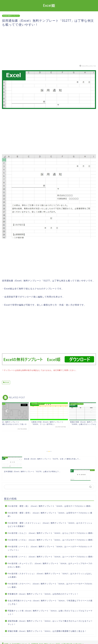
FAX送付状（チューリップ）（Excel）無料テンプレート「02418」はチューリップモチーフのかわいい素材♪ (50, 565)
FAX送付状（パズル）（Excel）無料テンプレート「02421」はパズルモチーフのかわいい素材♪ (51, 540)
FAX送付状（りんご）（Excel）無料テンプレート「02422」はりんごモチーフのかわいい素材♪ (51, 533)
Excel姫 (49, 5)
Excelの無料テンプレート (11, 16)
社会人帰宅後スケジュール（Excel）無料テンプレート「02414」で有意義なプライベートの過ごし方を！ (50, 602)
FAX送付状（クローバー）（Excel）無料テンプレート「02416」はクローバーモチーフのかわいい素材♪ (50, 585)
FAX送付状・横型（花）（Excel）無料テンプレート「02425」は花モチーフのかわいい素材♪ (50, 506)
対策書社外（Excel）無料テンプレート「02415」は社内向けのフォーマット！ (43, 594)
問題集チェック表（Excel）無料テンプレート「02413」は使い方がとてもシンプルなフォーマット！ (50, 612)
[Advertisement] (49, 45)
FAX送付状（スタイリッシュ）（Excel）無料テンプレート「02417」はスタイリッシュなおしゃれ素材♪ (50, 575)
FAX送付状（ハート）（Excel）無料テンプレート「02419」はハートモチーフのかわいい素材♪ (51, 556)
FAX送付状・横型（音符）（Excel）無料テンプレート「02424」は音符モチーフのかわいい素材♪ (50, 514)
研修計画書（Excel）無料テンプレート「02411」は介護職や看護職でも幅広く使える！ (47, 631)
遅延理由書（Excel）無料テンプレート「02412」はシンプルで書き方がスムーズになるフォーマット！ (50, 622)
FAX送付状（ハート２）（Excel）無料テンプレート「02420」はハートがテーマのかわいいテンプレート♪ (50, 548)
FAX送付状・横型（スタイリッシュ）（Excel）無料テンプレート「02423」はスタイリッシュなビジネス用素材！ (50, 524)
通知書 (7, 382)
